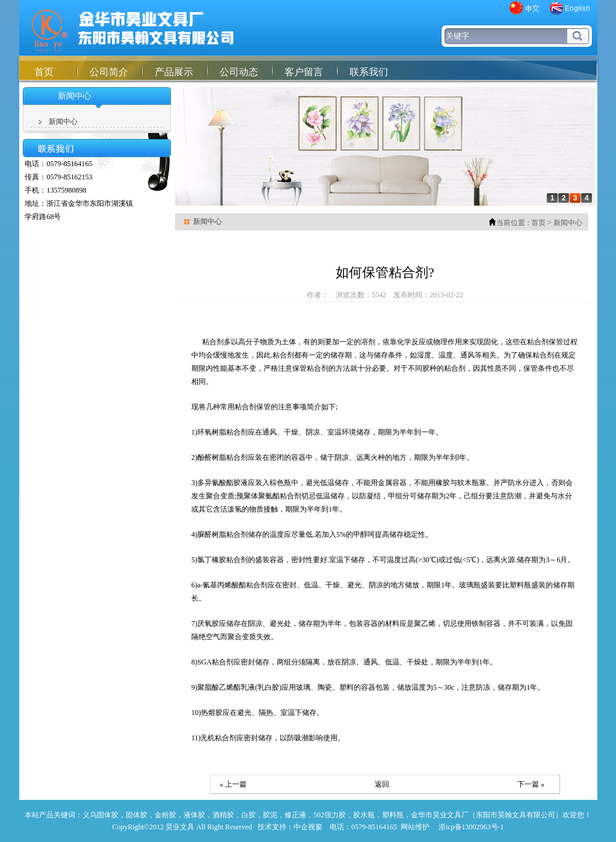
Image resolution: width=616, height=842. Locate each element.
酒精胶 (223, 815)
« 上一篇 (233, 784)
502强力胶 (330, 815)
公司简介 (109, 72)
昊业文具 (180, 827)
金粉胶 (165, 815)
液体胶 (194, 815)
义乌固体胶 (100, 815)
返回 (382, 784)
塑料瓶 (393, 815)
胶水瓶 (364, 815)
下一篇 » (531, 784)
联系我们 (369, 72)
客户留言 (304, 72)
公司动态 (239, 72)
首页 (44, 72)
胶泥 (270, 815)
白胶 (248, 815)
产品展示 (174, 72)
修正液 (295, 815)
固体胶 (137, 815)
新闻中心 (63, 122)
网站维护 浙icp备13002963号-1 (452, 827)
